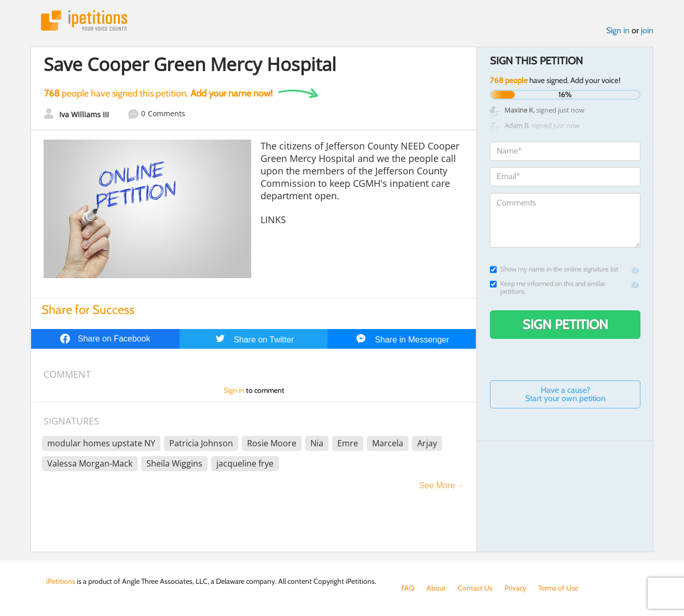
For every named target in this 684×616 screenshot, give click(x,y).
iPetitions (84, 20)
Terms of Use (558, 588)
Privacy (515, 588)
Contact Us (475, 588)
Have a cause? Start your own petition (565, 394)
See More (437, 485)
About (436, 588)
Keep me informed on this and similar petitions (548, 288)
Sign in (618, 30)
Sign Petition (565, 324)
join (647, 30)
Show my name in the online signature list (554, 269)
